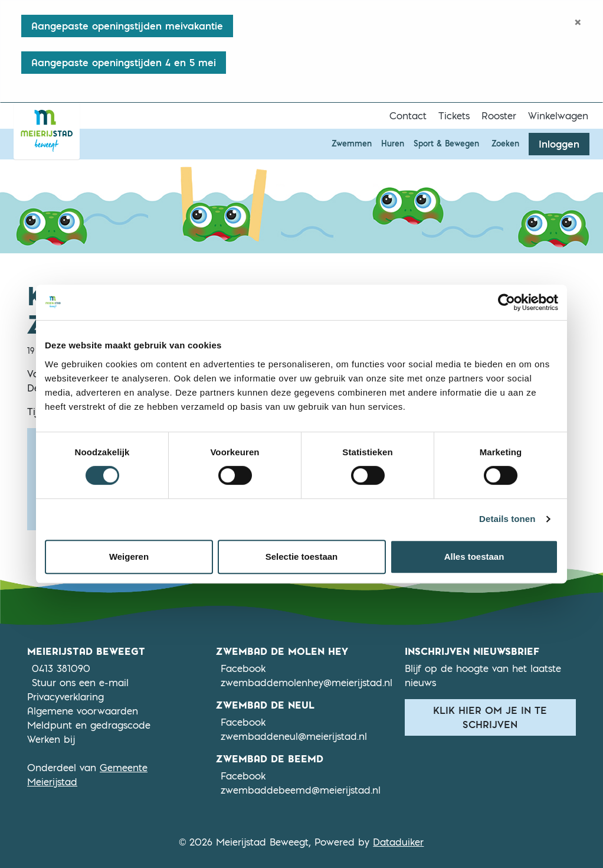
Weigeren (129, 557)
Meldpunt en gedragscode (89, 725)
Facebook (243, 668)
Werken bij (51, 739)
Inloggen (559, 144)
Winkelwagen (558, 116)
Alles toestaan (474, 557)
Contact (408, 116)
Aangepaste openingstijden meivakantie (127, 26)
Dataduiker (398, 842)
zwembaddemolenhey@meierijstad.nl (307, 683)
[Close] (578, 22)
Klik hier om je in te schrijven (490, 717)
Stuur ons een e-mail (80, 683)
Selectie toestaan (302, 557)
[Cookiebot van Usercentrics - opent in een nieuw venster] (507, 302)
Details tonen (507, 519)
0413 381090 (61, 668)
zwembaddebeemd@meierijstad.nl (301, 790)
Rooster (499, 116)
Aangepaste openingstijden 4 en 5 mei (124, 63)
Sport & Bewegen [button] (446, 143)
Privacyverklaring (65, 697)
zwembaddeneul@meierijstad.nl (294, 736)
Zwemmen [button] (352, 143)
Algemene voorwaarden (83, 711)
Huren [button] (393, 143)
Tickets (454, 116)
